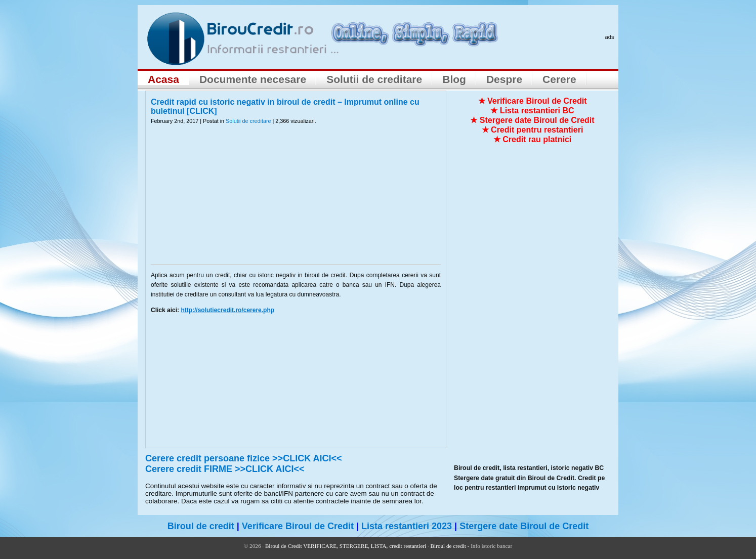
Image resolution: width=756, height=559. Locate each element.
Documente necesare (253, 79)
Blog (454, 79)
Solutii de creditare (374, 79)
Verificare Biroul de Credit (298, 526)
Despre (504, 79)
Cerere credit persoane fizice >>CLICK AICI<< (244, 458)
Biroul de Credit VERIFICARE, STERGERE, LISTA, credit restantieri (346, 546)
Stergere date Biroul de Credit (524, 526)
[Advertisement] (296, 201)
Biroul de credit (201, 526)
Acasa (163, 79)
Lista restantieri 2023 (407, 526)
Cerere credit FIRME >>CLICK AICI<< (225, 469)
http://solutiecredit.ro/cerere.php (227, 310)
